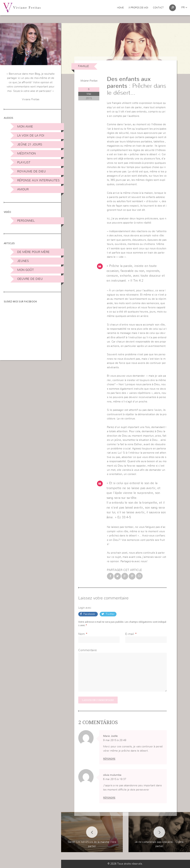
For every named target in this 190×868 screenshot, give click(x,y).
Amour (23, 189)
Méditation (26, 153)
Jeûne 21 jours (30, 145)
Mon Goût (25, 270)
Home (120, 8)
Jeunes (23, 261)
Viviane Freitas (89, 81)
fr (184, 8)
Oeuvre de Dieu (30, 279)
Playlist (24, 162)
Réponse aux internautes (38, 180)
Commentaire (88, 650)
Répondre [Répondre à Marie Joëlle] (109, 759)
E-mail (130, 634)
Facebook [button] (89, 614)
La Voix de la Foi (31, 136)
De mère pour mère (33, 252)
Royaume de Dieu (32, 171)
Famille (83, 66)
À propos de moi (138, 8)
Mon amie (25, 127)
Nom (82, 634)
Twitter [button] (110, 614)
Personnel (26, 221)
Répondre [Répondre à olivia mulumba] (109, 798)
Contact (158, 8)
